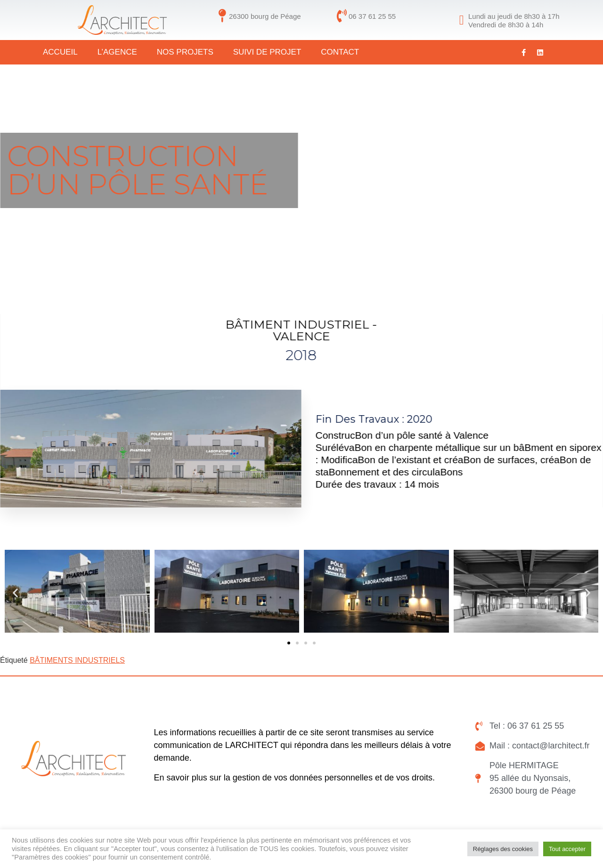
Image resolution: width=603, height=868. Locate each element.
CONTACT (340, 52)
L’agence (117, 52)
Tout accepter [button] (567, 849)
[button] (15, 593)
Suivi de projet (267, 52)
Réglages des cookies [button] (503, 849)
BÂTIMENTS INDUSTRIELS (77, 660)
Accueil (60, 52)
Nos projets (185, 52)
